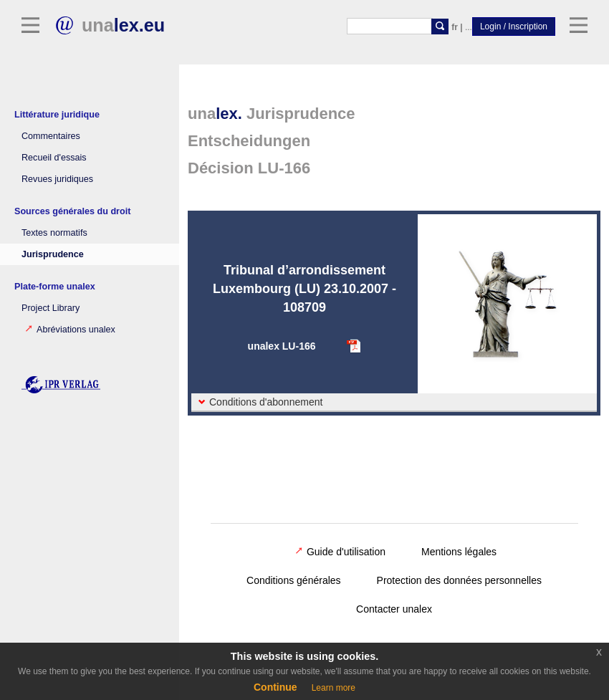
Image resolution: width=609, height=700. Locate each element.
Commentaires (51, 136)
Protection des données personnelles (459, 580)
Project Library (51, 308)
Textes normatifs (54, 233)
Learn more (334, 688)
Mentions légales (459, 552)
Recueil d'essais (54, 158)
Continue (275, 687)
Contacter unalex (394, 609)
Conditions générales (294, 580)
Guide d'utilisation (340, 552)
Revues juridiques (57, 179)
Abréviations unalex (70, 330)
